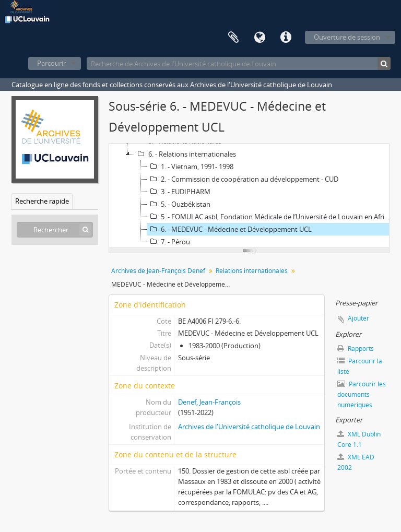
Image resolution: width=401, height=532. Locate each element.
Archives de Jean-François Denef (158, 271)
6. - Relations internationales (185, 154)
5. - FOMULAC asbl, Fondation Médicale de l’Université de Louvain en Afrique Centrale (271, 217)
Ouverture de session (347, 37)
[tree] (249, 196)
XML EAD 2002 (356, 462)
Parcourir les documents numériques (362, 394)
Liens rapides (286, 38)
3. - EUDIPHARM (179, 192)
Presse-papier (233, 38)
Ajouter (358, 318)
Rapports (356, 348)
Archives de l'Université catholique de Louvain (249, 427)
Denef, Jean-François (209, 402)
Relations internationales (252, 271)
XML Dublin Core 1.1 (359, 439)
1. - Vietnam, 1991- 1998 (190, 167)
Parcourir (51, 63)
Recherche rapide (42, 201)
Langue (260, 38)
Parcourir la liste (360, 366)
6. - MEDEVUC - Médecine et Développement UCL (229, 229)
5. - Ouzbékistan (179, 204)
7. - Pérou (169, 242)
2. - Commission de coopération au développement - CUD (243, 179)
